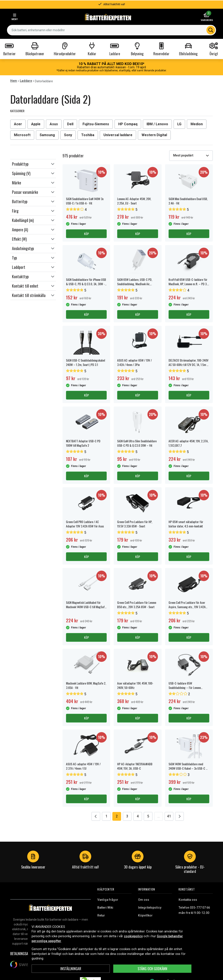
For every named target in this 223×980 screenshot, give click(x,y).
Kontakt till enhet (25, 286)
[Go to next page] (179, 816)
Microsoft (22, 135)
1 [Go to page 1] (106, 816)
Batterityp (20, 201)
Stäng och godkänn (152, 969)
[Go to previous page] (96, 816)
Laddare (26, 81)
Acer (18, 124)
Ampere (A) (20, 230)
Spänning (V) (21, 173)
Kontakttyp (20, 276)
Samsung (47, 135)
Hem (14, 81)
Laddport (19, 267)
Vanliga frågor (108, 900)
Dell (70, 124)
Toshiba (88, 135)
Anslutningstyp (23, 248)
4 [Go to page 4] (138, 816)
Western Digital (154, 135)
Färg (15, 211)
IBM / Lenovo (157, 124)
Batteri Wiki (105, 908)
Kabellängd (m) (23, 220)
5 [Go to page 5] (148, 816)
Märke (17, 183)
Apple (36, 124)
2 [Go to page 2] (117, 816)
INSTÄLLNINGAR (71, 969)
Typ (14, 258)
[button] (33, 164)
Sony (68, 135)
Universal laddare (118, 135)
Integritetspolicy (150, 908)
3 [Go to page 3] (127, 816)
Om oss (144, 900)
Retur (101, 915)
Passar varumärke (25, 192)
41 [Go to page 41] (169, 816)
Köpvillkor (145, 915)
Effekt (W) (19, 239)
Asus (54, 124)
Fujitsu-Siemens (96, 124)
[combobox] (191, 156)
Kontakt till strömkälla (29, 295)
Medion (197, 124)
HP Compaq (128, 124)
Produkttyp (20, 164)
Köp (86, 234)
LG (179, 124)
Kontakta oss (188, 900)
